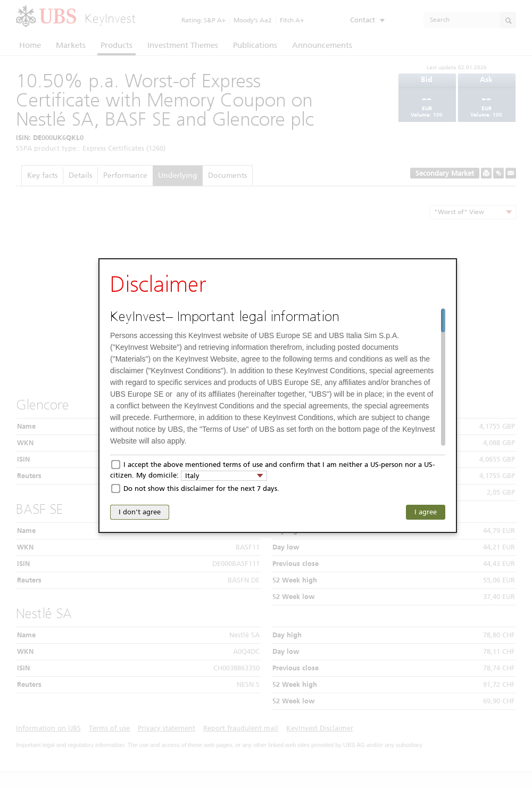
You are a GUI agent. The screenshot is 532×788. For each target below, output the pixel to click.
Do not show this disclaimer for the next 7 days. (201, 489)
